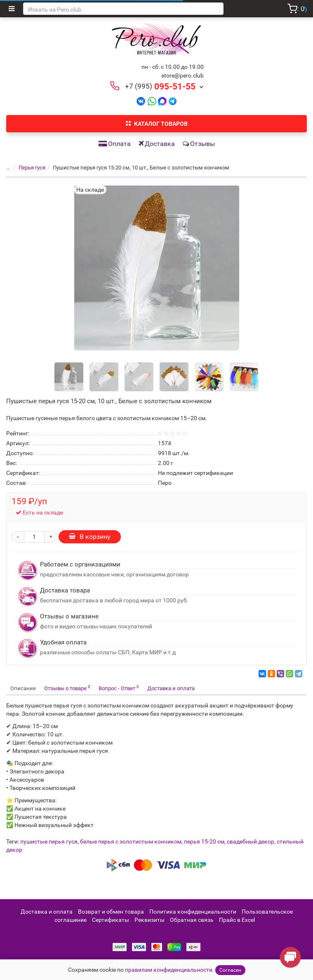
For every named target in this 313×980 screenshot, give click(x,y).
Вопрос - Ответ (119, 688)
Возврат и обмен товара (111, 912)
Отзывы (199, 144)
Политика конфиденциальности (193, 912)
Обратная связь (192, 920)
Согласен (230, 970)
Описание (23, 688)
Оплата (115, 144)
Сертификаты (111, 920)
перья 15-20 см (204, 841)
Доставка (157, 144)
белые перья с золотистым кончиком (131, 841)
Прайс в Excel (237, 920)
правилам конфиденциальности (169, 970)
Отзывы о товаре (67, 688)
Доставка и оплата (171, 688)
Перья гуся (32, 168)
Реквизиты (149, 920)
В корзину (90, 537)
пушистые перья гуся (49, 841)
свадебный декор (251, 841)
